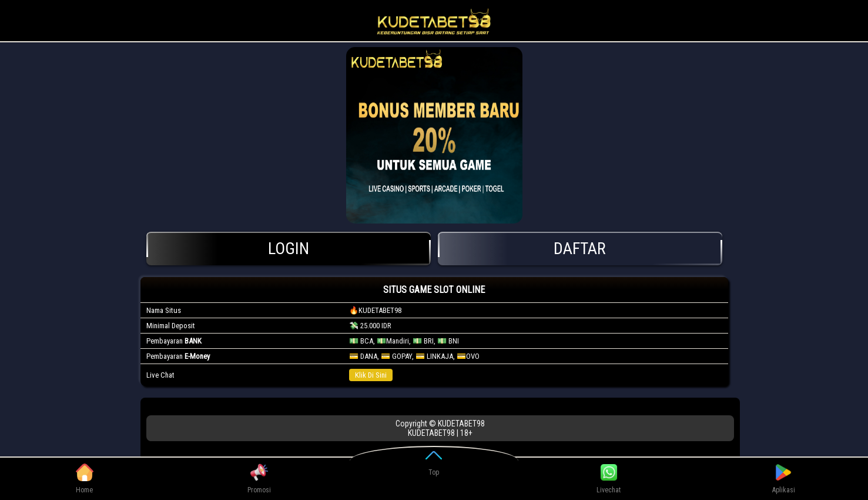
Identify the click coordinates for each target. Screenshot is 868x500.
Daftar (580, 249)
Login (289, 249)
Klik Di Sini (371, 375)
